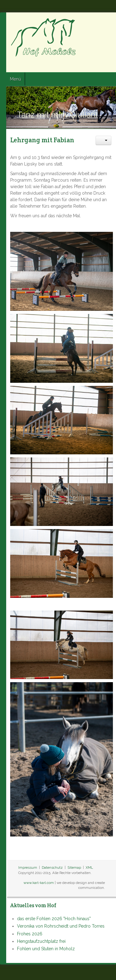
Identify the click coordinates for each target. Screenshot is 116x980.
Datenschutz (52, 867)
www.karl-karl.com (39, 883)
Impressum (28, 867)
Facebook (87, 65)
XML (89, 867)
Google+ (109, 65)
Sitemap (74, 867)
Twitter (98, 65)
